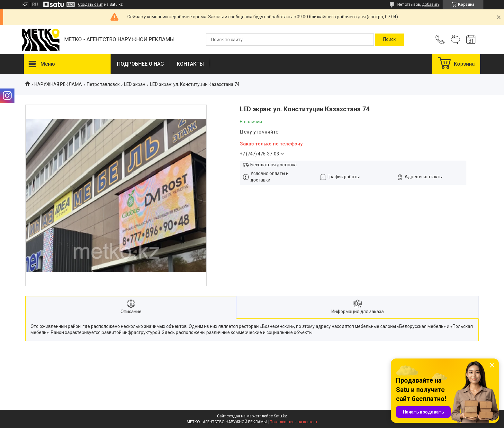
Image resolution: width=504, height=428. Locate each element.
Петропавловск (103, 84)
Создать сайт (90, 5)
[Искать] (389, 40)
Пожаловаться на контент (293, 422)
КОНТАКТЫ (190, 64)
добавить (431, 5)
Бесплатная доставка (274, 165)
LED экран (135, 84)
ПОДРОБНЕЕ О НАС (140, 64)
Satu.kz (280, 416)
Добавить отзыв (455, 40)
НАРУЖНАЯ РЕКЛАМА (58, 84)
